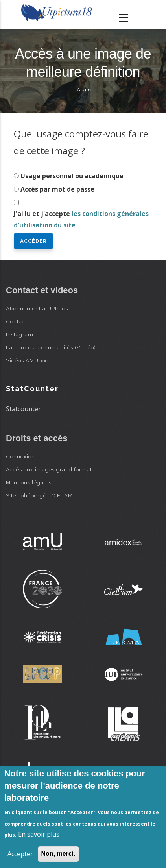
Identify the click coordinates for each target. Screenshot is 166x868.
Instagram (20, 334)
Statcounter (23, 409)
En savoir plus (39, 834)
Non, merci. (58, 854)
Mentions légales (29, 482)
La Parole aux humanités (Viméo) (51, 347)
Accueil (85, 90)
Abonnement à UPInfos (37, 308)
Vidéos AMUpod (27, 360)
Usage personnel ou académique (72, 176)
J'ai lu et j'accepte (81, 219)
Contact (17, 321)
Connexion (20, 456)
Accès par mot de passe (57, 189)
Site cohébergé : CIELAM (39, 495)
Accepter (20, 854)
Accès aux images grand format (49, 469)
